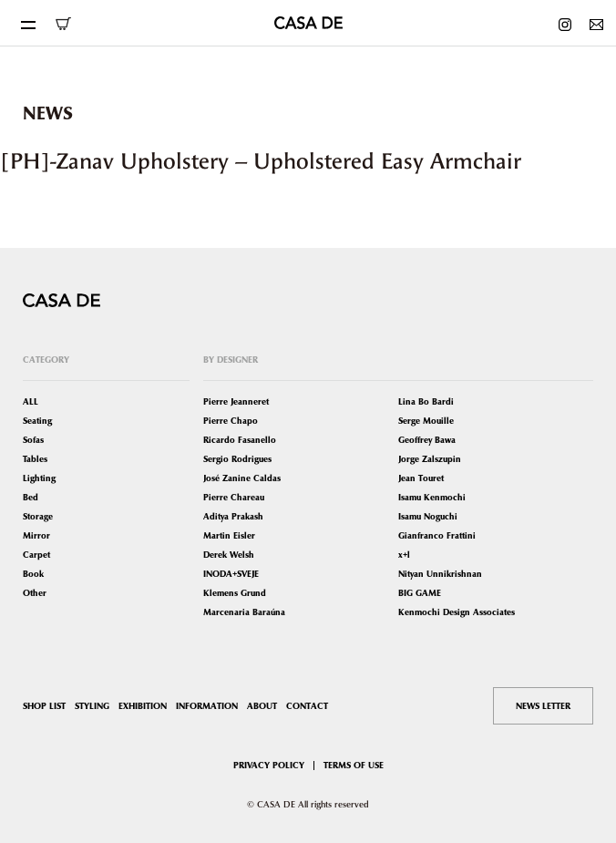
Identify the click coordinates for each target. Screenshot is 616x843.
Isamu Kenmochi (432, 497)
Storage (38, 516)
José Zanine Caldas (242, 478)
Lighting (39, 478)
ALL (31, 401)
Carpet (36, 555)
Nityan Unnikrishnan (440, 574)
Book (33, 574)
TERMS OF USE (354, 765)
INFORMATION (207, 706)
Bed (31, 497)
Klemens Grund (235, 593)
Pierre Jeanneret (236, 401)
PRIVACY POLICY (269, 765)
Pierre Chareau (234, 497)
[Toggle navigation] (27, 23)
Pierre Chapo (231, 421)
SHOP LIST (44, 706)
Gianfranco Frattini (437, 535)
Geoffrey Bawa (427, 440)
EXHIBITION (143, 706)
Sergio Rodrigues (237, 459)
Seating (37, 421)
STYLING (92, 706)
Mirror (36, 535)
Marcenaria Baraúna (244, 612)
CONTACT (307, 706)
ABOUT (262, 706)
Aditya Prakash (233, 516)
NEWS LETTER (543, 706)
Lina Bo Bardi (426, 401)
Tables (35, 459)
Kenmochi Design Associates (457, 612)
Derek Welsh (229, 555)
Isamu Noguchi (428, 516)
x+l (404, 555)
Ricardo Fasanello (240, 440)
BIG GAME (420, 593)
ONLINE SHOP (63, 24)
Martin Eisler (229, 535)
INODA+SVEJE (231, 574)
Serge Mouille (426, 421)
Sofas (33, 440)
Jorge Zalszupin (430, 459)
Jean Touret (421, 478)
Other (35, 593)
